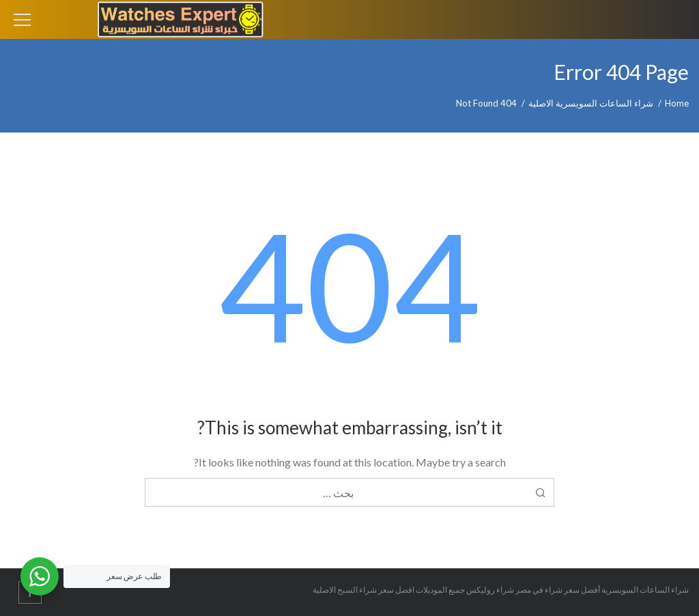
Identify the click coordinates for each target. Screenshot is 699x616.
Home (677, 103)
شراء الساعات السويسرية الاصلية (591, 103)
